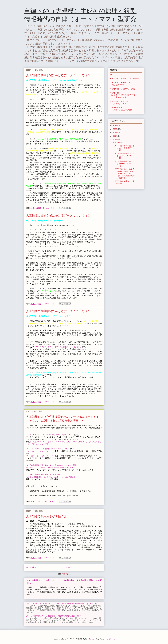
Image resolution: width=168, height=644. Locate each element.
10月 (117, 143)
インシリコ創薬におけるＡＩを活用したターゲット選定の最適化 (51, 477)
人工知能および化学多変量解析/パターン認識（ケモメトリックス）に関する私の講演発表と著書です (125, 174)
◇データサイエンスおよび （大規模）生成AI (121, 102)
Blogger (112, 639)
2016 (115, 140)
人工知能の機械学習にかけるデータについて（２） (60, 216)
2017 (115, 136)
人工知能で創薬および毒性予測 (46, 516)
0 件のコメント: (49, 208)
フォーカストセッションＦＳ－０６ (40, 456)
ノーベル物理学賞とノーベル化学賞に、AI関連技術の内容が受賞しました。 (55, 616)
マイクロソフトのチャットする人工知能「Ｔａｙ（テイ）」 (59, 347)
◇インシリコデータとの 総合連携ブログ (120, 84)
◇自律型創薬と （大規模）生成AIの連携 (121, 109)
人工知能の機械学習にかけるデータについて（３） (60, 75)
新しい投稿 (31, 567)
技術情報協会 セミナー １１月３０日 (45, 474)
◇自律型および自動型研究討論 (123, 89)
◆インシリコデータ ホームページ (124, 78)
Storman (92, 639)
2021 (115, 133)
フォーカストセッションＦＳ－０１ (40, 451)
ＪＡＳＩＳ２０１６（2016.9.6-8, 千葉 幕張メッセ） (51, 435)
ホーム (69, 567)
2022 (115, 129)
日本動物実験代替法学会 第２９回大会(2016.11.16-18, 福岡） (54, 465)
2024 (115, 125)
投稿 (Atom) (66, 574)
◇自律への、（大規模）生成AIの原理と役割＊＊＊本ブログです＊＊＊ (123, 95)
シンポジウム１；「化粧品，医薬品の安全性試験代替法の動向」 (51, 468)
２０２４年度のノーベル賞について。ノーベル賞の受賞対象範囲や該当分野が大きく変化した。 (62, 604)
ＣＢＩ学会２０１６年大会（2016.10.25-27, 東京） (49, 449)
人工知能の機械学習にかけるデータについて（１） (60, 311)
